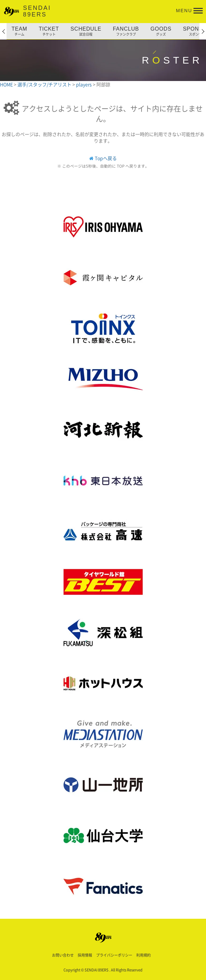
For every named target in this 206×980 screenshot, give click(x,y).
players (84, 84)
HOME (7, 84)
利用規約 (143, 955)
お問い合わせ (63, 955)
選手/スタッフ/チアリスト (45, 84)
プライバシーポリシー (114, 955)
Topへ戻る (106, 158)
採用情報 (85, 955)
